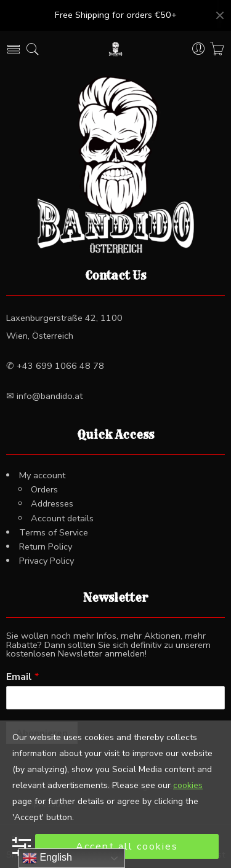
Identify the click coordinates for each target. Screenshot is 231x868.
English (47, 858)
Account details (62, 518)
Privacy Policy (47, 561)
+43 (59, 366)
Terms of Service (54, 532)
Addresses (52, 503)
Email (22, 677)
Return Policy (46, 546)
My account (42, 475)
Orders (44, 489)
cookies (188, 785)
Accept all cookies (127, 846)
